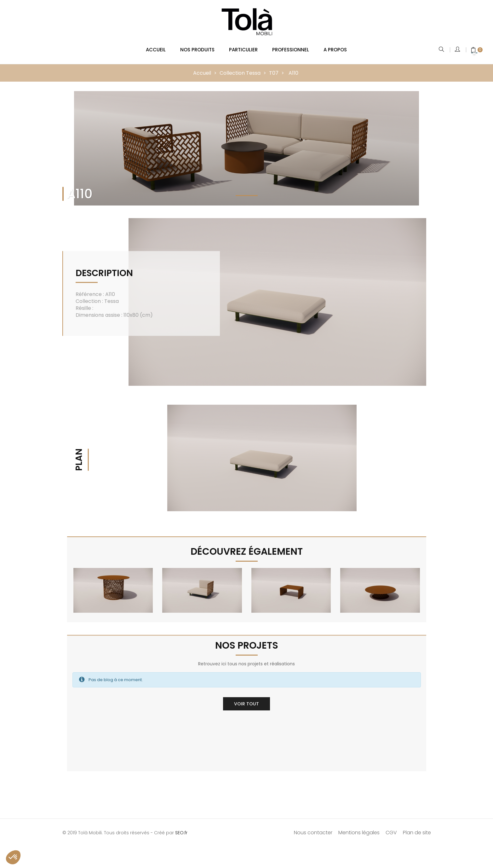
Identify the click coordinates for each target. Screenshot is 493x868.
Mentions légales (359, 828)
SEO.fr (181, 829)
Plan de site (417, 828)
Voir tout (246, 700)
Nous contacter (313, 828)
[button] (13, 857)
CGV (391, 828)
